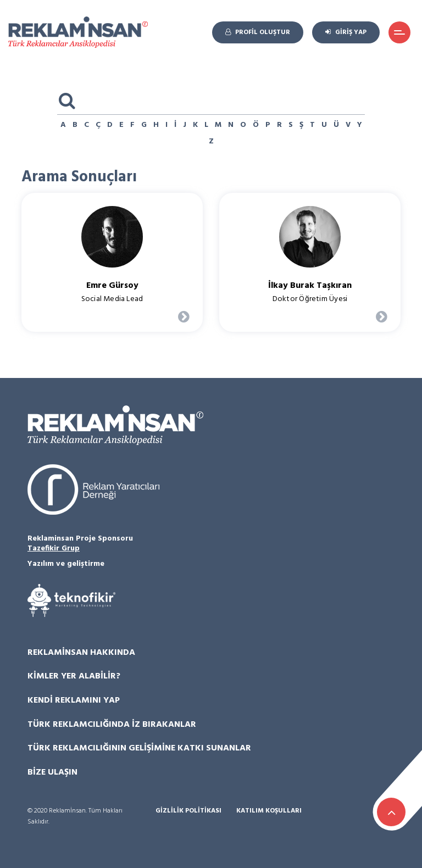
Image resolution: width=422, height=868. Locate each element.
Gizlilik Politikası (188, 811)
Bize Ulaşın (52, 772)
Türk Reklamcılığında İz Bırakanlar (112, 725)
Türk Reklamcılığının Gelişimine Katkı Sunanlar (139, 748)
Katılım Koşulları (269, 811)
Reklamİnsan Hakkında (81, 653)
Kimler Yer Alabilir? (74, 676)
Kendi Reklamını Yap (74, 700)
